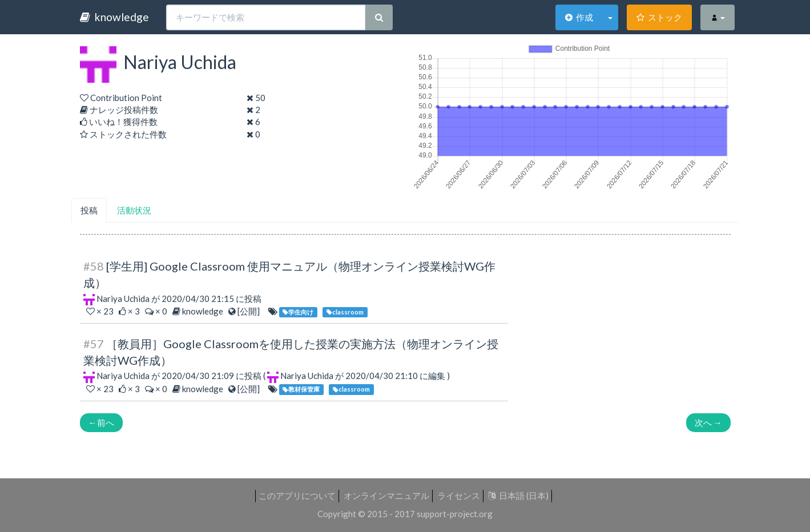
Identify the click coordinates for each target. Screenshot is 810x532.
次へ (708, 422)
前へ (101, 422)
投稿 (89, 210)
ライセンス (459, 495)
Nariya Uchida (123, 299)
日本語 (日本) (518, 495)
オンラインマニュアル (386, 495)
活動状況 (134, 210)
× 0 (157, 311)
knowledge (114, 17)
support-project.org (455, 514)
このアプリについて (297, 495)
